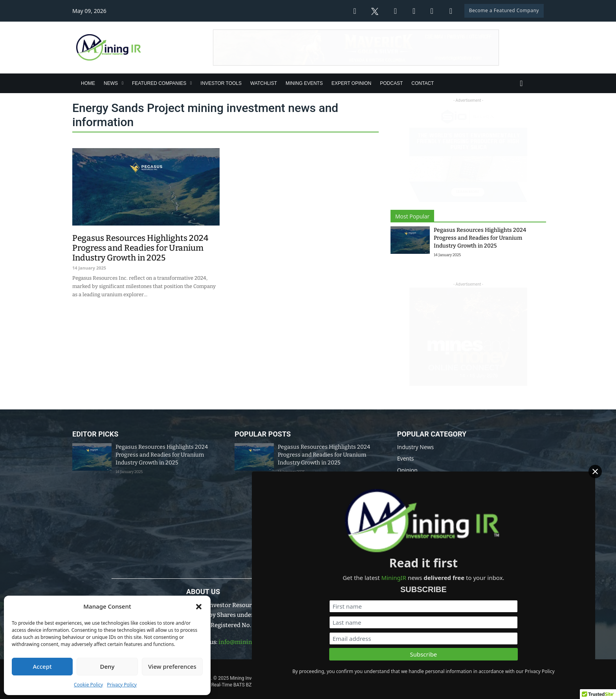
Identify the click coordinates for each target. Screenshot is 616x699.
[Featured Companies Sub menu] (191, 83)
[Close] (604, 478)
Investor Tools (221, 83)
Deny (107, 666)
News (111, 83)
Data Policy (308, 667)
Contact (423, 83)
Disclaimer (344, 667)
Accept (42, 666)
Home (88, 83)
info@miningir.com (246, 642)
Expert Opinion (352, 83)
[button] (199, 607)
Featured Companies (159, 83)
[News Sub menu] (123, 83)
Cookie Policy (88, 685)
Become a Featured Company (504, 10)
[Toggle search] (521, 83)
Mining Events (304, 83)
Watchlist (264, 83)
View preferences (172, 666)
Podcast (391, 83)
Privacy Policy (122, 685)
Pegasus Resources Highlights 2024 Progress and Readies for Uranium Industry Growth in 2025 (480, 238)
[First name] (525, 586)
